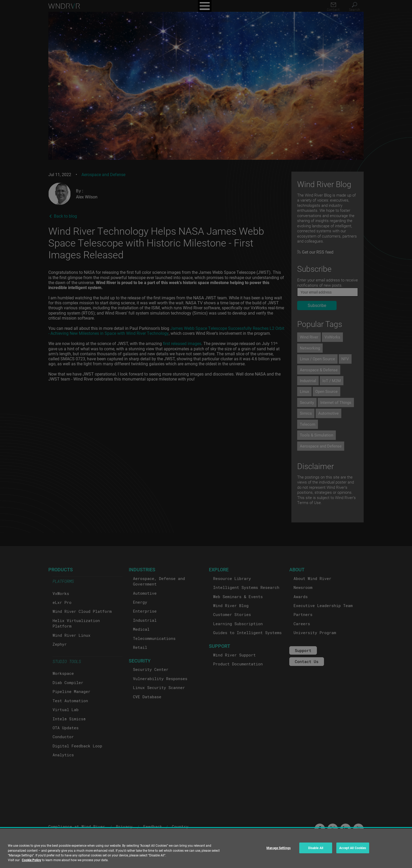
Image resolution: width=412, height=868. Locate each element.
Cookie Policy (31, 860)
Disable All (316, 848)
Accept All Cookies (353, 848)
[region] (206, 848)
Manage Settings (279, 848)
